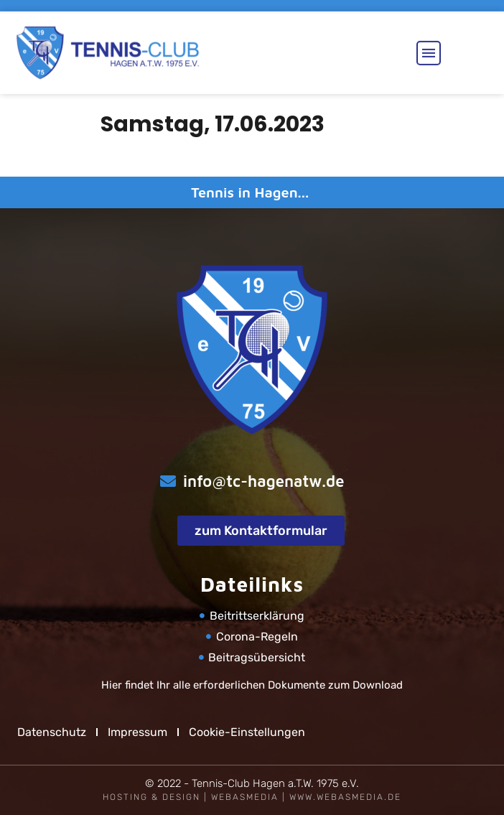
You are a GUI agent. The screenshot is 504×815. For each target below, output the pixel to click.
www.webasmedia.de (345, 797)
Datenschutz (52, 732)
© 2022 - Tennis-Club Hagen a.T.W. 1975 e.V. (252, 783)
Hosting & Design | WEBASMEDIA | (196, 797)
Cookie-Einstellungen (247, 732)
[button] (429, 47)
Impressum (137, 732)
